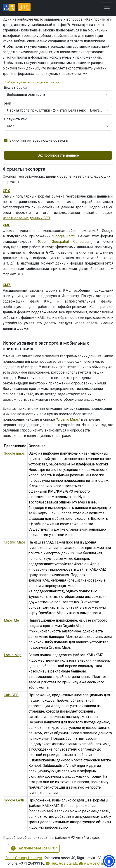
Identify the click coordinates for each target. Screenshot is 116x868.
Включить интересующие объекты (39, 140)
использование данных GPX (27, 218)
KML (6, 225)
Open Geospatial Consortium (65, 242)
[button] (109, 861)
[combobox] (58, 110)
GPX (6, 191)
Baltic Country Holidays (24, 858)
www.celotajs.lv (94, 863)
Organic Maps (68, 419)
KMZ (7, 285)
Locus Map (13, 655)
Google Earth (64, 236)
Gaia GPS (11, 695)
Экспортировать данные (58, 155)
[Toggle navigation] (107, 7)
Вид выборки (15, 87)
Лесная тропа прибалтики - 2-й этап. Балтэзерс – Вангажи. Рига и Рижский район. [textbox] (55, 110)
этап (7, 103)
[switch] (6, 141)
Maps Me (11, 620)
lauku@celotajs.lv (62, 863)
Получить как (15, 119)
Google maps (14, 453)
